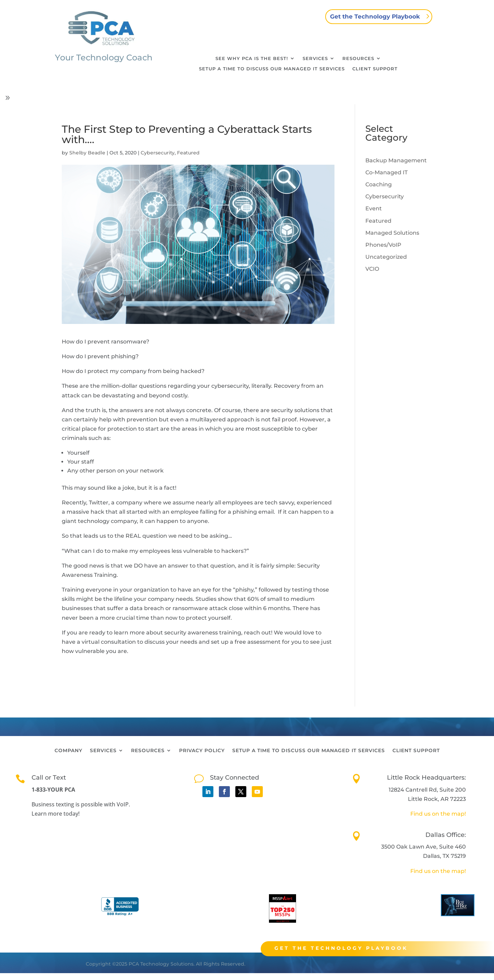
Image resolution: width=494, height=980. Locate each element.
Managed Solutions (392, 233)
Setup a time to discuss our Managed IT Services (272, 69)
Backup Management (396, 160)
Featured (188, 153)
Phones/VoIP (383, 245)
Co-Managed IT (386, 172)
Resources (358, 59)
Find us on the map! (438, 814)
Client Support (375, 69)
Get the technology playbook (358, 948)
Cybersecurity (158, 153)
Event (374, 208)
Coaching (379, 184)
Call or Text (49, 778)
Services (315, 59)
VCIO (372, 269)
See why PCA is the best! (252, 59)
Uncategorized (386, 257)
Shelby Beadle (87, 153)
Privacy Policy (202, 751)
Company (68, 751)
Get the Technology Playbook (375, 16)
